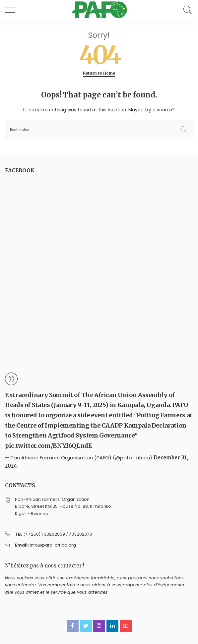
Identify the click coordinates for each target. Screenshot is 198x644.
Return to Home (99, 73)
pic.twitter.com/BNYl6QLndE (49, 446)
